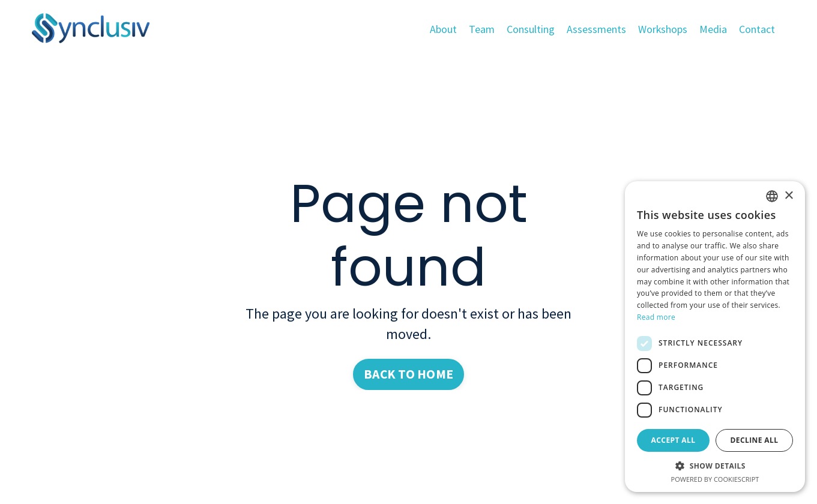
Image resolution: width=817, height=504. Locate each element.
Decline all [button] (755, 440)
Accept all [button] (674, 440)
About (443, 29)
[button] (715, 466)
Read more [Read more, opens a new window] (656, 317)
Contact (757, 29)
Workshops (662, 29)
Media (713, 29)
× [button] (788, 196)
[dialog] (715, 337)
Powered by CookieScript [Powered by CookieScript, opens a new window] (715, 479)
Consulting (530, 29)
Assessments (596, 29)
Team (481, 29)
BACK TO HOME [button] (409, 374)
